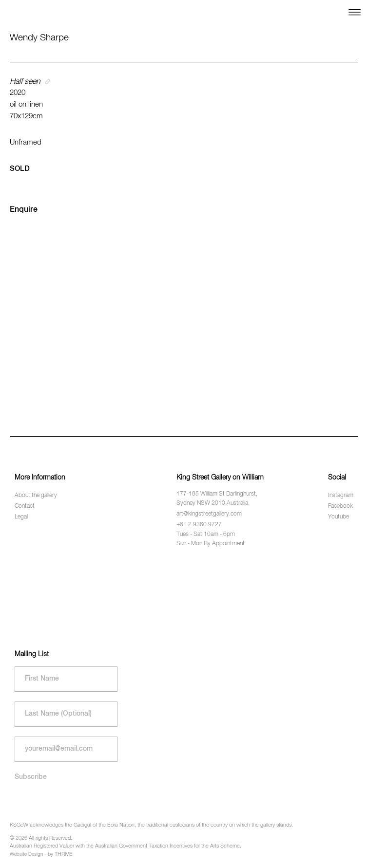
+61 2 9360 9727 (199, 525)
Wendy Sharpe (39, 38)
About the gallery (36, 496)
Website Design (26, 854)
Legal (21, 517)
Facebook (340, 506)
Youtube (339, 517)
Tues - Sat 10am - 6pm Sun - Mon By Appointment (211, 539)
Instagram (341, 496)
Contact (25, 506)
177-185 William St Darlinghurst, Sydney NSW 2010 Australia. (217, 499)
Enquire (24, 210)
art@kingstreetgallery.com (209, 514)
